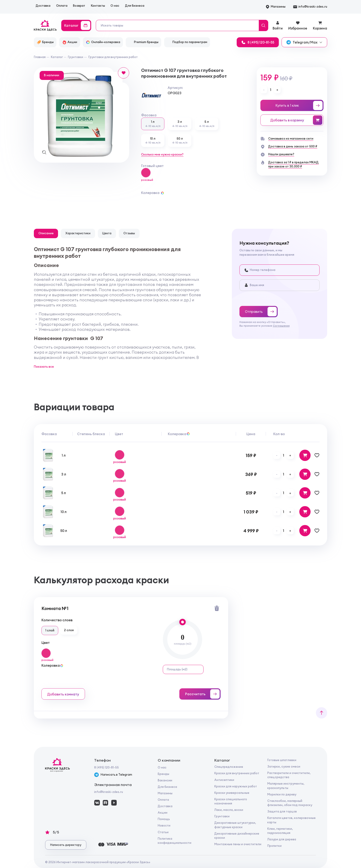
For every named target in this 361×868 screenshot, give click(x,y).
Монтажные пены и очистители (238, 844)
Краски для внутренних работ (237, 773)
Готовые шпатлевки (282, 760)
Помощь (164, 819)
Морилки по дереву (282, 794)
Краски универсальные (232, 793)
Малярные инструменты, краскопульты (286, 786)
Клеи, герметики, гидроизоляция (280, 831)
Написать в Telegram (113, 775)
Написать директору (66, 845)
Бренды (163, 774)
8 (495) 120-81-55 (106, 767)
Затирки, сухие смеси (284, 767)
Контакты (98, 6)
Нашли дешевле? (281, 154)
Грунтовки (222, 816)
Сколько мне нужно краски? (162, 154)
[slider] (183, 622)
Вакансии (165, 780)
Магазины (165, 793)
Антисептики (224, 780)
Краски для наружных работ (236, 786)
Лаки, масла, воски (229, 810)
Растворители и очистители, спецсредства (289, 775)
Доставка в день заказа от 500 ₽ (293, 146)
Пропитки (274, 846)
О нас (115, 6)
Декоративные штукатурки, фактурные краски (235, 825)
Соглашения (281, 326)
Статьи (163, 832)
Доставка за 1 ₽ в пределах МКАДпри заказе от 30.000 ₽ (293, 164)
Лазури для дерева (282, 839)
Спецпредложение (229, 767)
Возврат (79, 6)
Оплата (62, 6)
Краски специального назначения (231, 801)
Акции (163, 813)
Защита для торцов (282, 811)
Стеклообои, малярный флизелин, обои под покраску (290, 803)
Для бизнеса (135, 6)
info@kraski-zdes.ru (109, 792)
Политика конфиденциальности (175, 841)
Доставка (43, 6)
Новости (164, 825)
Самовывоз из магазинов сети (291, 139)
